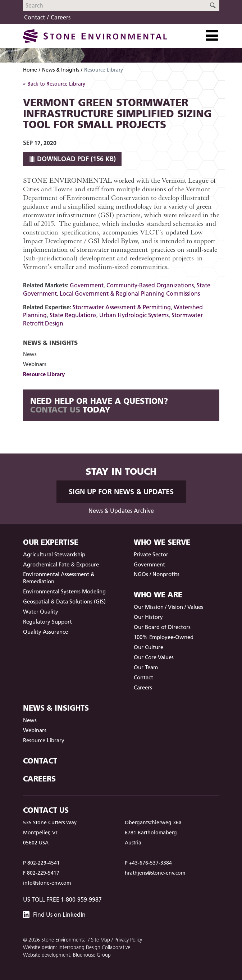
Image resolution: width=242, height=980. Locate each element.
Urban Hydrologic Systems (134, 315)
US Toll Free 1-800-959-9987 (62, 899)
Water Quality (41, 612)
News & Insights (61, 70)
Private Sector (151, 554)
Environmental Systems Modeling (64, 591)
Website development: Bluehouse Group (67, 955)
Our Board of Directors (162, 627)
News (30, 354)
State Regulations (73, 315)
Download (72, 159)
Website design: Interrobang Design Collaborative (77, 947)
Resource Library (44, 374)
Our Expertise (51, 542)
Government (87, 285)
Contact (35, 17)
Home (30, 70)
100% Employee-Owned (164, 637)
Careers (61, 17)
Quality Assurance (45, 632)
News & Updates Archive (121, 511)
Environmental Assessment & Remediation (59, 578)
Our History (148, 617)
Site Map (101, 940)
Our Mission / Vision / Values (168, 607)
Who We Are (158, 595)
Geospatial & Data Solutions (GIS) (64, 601)
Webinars (35, 364)
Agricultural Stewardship (54, 554)
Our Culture (149, 647)
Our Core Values (154, 657)
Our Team (146, 667)
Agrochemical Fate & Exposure (61, 564)
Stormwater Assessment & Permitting (122, 307)
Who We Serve (162, 542)
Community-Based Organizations (150, 285)
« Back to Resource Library (54, 84)
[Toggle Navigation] (212, 36)
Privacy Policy (128, 940)
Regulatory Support (47, 622)
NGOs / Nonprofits (157, 574)
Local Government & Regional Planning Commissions (130, 293)
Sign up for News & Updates (121, 492)
